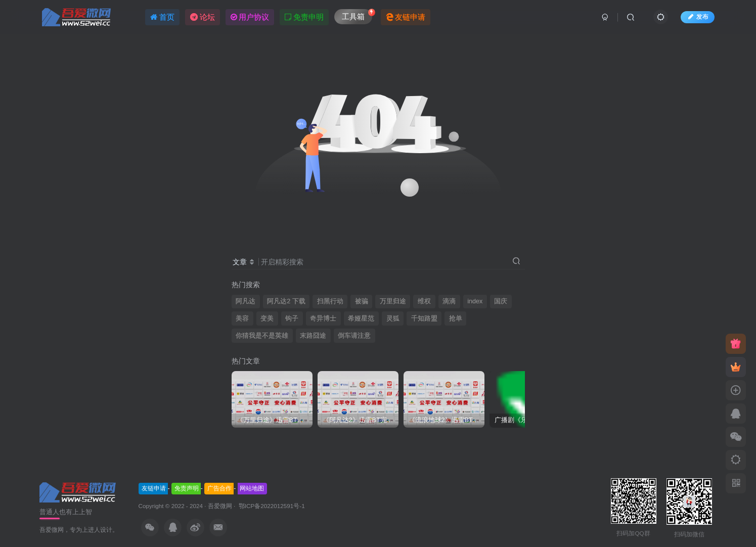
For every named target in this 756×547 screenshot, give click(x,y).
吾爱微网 (220, 506)
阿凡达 (246, 301)
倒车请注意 (354, 336)
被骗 (362, 301)
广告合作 (219, 488)
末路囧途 (313, 336)
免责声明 (187, 488)
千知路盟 (424, 318)
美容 (242, 318)
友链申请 (154, 488)
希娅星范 (361, 318)
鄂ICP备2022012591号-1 (271, 506)
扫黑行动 (330, 301)
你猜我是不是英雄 (262, 336)
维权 (424, 301)
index (475, 301)
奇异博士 (323, 318)
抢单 (456, 318)
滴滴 (449, 301)
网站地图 (252, 488)
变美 (267, 318)
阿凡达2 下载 (286, 301)
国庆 (501, 301)
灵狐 (393, 318)
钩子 (292, 318)
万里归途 (393, 301)
